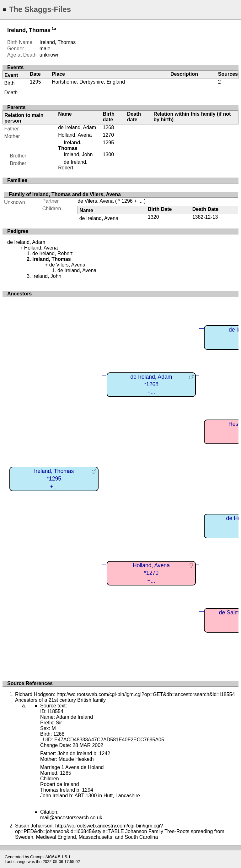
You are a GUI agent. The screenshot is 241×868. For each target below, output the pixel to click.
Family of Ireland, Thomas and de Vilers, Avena (65, 194)
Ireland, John (78, 154)
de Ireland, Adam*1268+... (151, 385)
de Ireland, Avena (99, 218)
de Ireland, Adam (77, 127)
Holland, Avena (75, 135)
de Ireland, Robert (73, 165)
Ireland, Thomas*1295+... (54, 479)
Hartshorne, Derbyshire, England (88, 82)
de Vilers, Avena (96, 201)
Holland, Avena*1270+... (151, 573)
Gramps (37, 857)
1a (54, 29)
